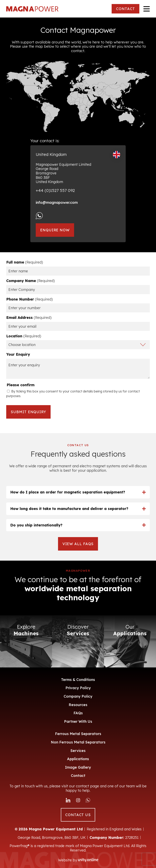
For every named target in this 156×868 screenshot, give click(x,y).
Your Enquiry (18, 354)
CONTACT (125, 9)
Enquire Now (55, 230)
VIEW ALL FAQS (78, 544)
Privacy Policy (78, 688)
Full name (25, 262)
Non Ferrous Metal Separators (78, 742)
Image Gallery (78, 767)
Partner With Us (78, 721)
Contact (78, 776)
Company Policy (78, 696)
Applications (78, 759)
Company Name (31, 281)
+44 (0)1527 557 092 (55, 190)
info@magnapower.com (57, 203)
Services (78, 751)
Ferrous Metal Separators (78, 734)
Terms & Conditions (78, 680)
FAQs (78, 713)
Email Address (29, 318)
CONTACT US (78, 815)
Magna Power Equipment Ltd (32, 9)
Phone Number (30, 299)
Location (24, 336)
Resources (78, 705)
